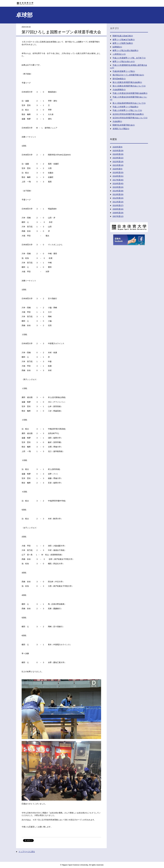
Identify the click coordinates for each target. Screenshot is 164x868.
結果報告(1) (117, 47)
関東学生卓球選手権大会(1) (124, 125)
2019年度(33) (118, 172)
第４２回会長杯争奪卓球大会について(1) (129, 103)
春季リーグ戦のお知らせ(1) (124, 61)
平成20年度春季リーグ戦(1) (124, 71)
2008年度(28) (118, 213)
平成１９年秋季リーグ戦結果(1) (125, 107)
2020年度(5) (117, 169)
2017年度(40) (118, 180)
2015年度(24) (118, 187)
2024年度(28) (118, 154)
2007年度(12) (118, 216)
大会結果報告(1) (119, 90)
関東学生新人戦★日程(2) (123, 36)
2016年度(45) (118, 183)
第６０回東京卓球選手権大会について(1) (129, 86)
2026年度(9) (117, 147)
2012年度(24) (118, 198)
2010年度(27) (118, 205)
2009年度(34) (118, 209)
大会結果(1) (117, 121)
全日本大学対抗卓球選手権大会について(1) (130, 118)
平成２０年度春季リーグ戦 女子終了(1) (129, 58)
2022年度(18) (118, 162)
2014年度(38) (118, 191)
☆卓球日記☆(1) (119, 54)
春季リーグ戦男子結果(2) (123, 43)
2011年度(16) (118, 202)
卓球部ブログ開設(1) (121, 129)
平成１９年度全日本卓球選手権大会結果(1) (130, 93)
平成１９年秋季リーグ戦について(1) (127, 110)
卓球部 (24, 15)
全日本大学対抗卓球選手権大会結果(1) (128, 114)
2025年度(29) (118, 151)
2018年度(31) (118, 176)
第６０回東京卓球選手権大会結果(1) (127, 82)
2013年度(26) (118, 194)
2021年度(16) (118, 165)
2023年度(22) (118, 158)
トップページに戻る (27, 852)
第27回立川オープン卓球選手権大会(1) (128, 75)
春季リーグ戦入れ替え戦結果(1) (125, 50)
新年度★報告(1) (119, 79)
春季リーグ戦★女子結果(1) (124, 40)
